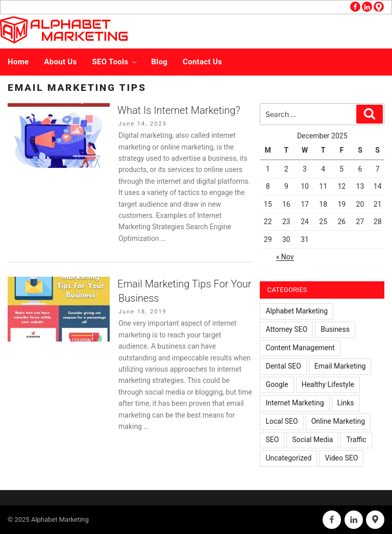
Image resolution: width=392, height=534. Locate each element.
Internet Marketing (295, 403)
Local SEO (281, 421)
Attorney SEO (286, 329)
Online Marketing (338, 421)
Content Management (300, 348)
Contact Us (202, 62)
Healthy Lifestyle (328, 384)
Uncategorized (288, 458)
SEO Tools (116, 62)
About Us (60, 62)
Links (346, 403)
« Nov (285, 257)
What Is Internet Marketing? (179, 110)
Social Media (312, 440)
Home (18, 62)
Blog (159, 62)
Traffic (356, 440)
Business (335, 329)
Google (277, 384)
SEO (272, 440)
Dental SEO (283, 366)
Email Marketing (340, 366)
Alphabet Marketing (297, 311)
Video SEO (341, 458)
